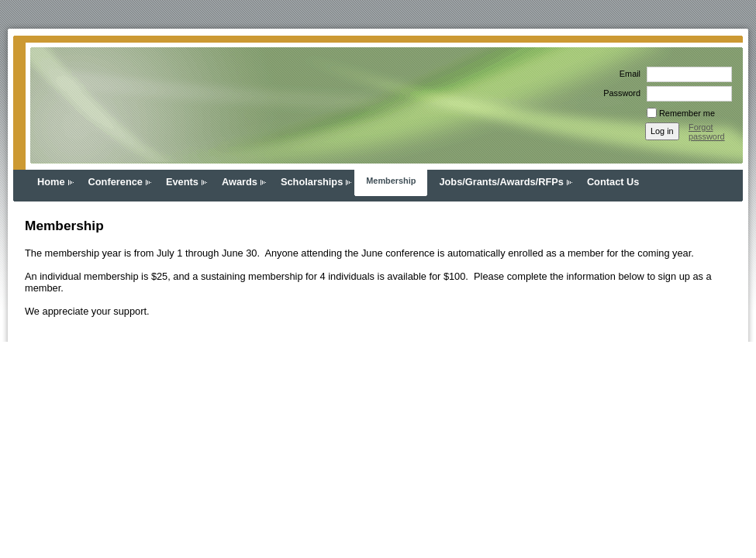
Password (619, 93)
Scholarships (312, 182)
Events (182, 182)
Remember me (687, 113)
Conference (116, 182)
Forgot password (707, 132)
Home (51, 182)
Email (627, 74)
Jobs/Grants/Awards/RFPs (501, 182)
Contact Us (613, 182)
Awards (240, 182)
